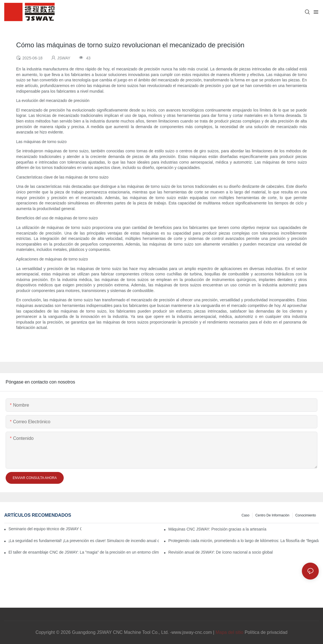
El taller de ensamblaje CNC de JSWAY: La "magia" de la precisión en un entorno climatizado (84, 552)
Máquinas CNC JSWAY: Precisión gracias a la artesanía (217, 529)
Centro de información (272, 515)
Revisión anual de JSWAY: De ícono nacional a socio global (220, 552)
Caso (245, 515)
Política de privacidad (266, 632)
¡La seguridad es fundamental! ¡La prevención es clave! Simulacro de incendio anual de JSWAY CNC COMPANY (84, 541)
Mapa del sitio (230, 632)
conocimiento (306, 515)
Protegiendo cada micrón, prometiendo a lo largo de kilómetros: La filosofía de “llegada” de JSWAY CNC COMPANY (244, 541)
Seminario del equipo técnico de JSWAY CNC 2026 (45, 529)
